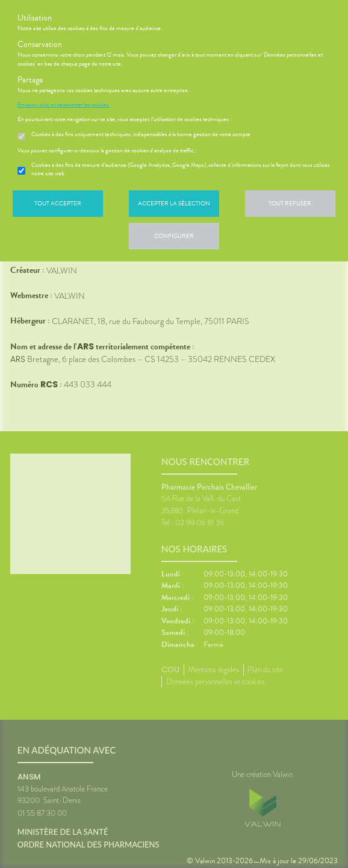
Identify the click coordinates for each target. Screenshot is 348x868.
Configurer (174, 236)
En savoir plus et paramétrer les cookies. (64, 105)
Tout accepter (58, 203)
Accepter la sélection (174, 203)
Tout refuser (290, 203)
